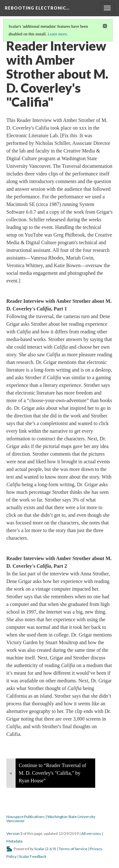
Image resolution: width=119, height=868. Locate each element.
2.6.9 (51, 849)
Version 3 (14, 833)
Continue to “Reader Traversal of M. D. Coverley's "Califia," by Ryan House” (52, 773)
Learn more (57, 34)
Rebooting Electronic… (37, 8)
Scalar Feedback (33, 856)
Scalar (39, 849)
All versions (91, 833)
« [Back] (11, 773)
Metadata (14, 841)
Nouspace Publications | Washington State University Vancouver (51, 819)
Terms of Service (73, 849)
